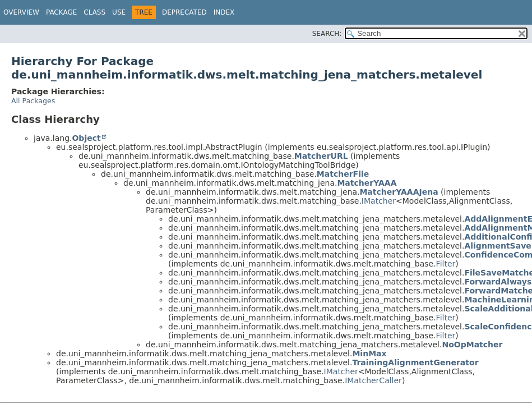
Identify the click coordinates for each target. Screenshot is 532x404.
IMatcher (379, 201)
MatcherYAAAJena (399, 192)
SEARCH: (327, 34)
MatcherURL (321, 156)
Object (86, 138)
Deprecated (184, 12)
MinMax (369, 353)
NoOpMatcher (472, 345)
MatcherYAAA (367, 183)
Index (224, 12)
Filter (446, 264)
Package (61, 12)
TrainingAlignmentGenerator (415, 362)
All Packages (33, 101)
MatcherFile (343, 174)
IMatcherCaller (373, 380)
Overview (21, 12)
